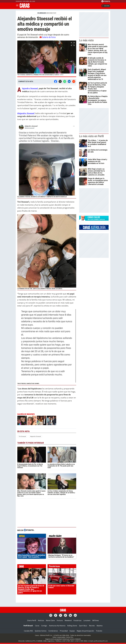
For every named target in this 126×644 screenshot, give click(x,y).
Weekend (68, 620)
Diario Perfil (32, 620)
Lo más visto (86, 40)
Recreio (92, 626)
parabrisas (62, 567)
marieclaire (62, 536)
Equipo (72, 631)
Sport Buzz (83, 626)
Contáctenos (53, 631)
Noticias (41, 620)
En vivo (106, 6)
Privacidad (64, 631)
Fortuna (60, 620)
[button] (47, 59)
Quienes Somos (41, 631)
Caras (37, 626)
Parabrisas (78, 620)
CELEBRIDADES (42, 13)
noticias (32, 536)
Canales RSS (28, 631)
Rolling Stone (72, 626)
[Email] (74, 81)
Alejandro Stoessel (30, 88)
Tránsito (99, 631)
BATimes (96, 620)
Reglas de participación (85, 631)
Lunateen (87, 620)
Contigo (44, 626)
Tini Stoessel (22, 436)
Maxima (100, 626)
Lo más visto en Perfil (91, 136)
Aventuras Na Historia (57, 626)
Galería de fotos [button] (48, 37)
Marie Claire (50, 620)
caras (32, 567)
